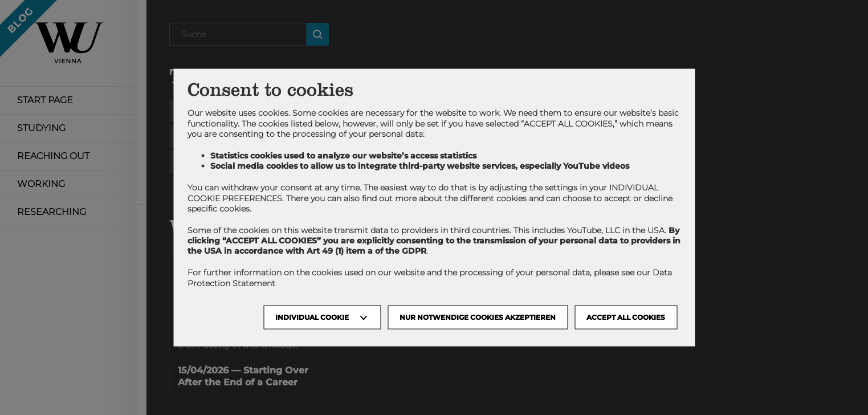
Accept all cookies (626, 317)
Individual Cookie (312, 317)
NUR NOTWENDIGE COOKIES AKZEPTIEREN (478, 317)
